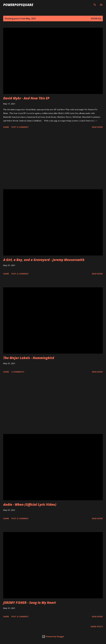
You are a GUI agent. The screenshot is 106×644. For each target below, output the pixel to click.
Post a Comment (20, 127)
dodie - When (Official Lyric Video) (30, 504)
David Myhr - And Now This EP (26, 98)
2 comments (18, 372)
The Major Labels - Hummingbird (29, 358)
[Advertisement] (53, 159)
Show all (96, 18)
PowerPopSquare (18, 5)
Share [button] (6, 127)
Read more (97, 127)
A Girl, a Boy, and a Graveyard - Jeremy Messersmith (44, 260)
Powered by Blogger (53, 636)
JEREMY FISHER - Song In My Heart (30, 603)
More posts (97, 626)
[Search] (95, 5)
